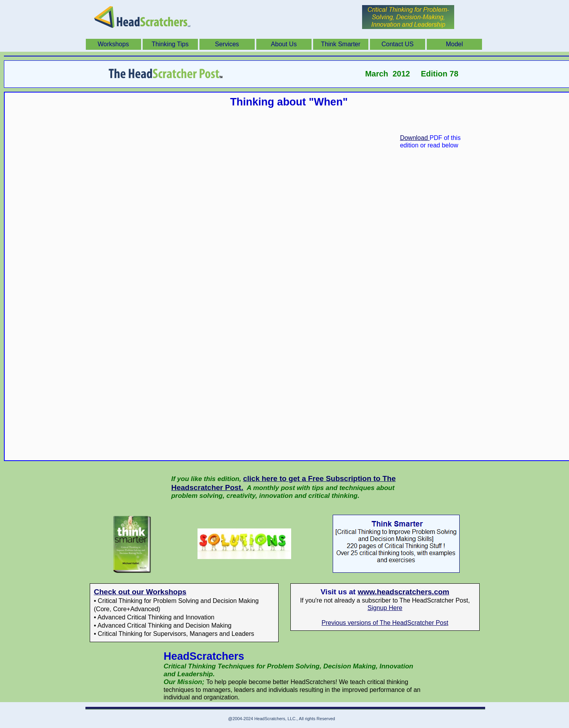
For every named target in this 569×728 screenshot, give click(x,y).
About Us (284, 44)
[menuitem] (114, 44)
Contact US (398, 44)
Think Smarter (341, 44)
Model (455, 44)
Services (227, 44)
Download (415, 138)
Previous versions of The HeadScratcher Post (385, 623)
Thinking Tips (170, 44)
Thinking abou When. (289, 295)
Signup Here (385, 608)
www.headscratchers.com (404, 592)
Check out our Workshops (140, 592)
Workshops (113, 44)
